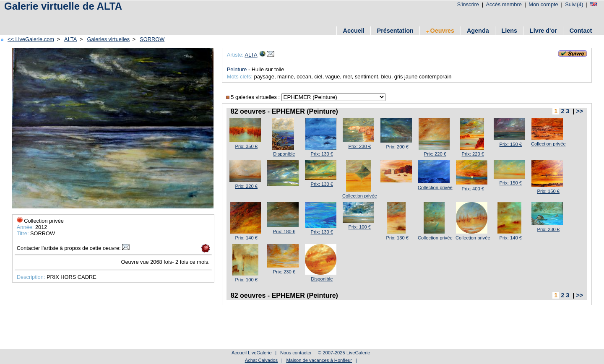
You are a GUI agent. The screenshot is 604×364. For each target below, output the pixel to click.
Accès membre (504, 4)
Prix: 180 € (284, 231)
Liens (509, 31)
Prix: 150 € (511, 144)
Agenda (478, 31)
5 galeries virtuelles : (254, 97)
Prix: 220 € (435, 154)
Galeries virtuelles (108, 39)
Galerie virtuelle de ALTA (63, 6)
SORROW (152, 39)
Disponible (284, 154)
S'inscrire (468, 4)
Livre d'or (543, 31)
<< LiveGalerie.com (31, 39)
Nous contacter (296, 353)
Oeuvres (440, 31)
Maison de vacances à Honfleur (319, 360)
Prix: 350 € (246, 146)
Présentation (395, 31)
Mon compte (543, 4)
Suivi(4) (574, 4)
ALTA (70, 39)
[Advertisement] (155, 18)
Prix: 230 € (360, 146)
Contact (581, 31)
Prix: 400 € (473, 189)
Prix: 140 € (246, 238)
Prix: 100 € (360, 227)
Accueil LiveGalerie (252, 353)
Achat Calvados (261, 360)
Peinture (237, 69)
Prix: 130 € (322, 154)
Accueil (354, 31)
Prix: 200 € (397, 147)
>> (579, 111)
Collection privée (548, 144)
